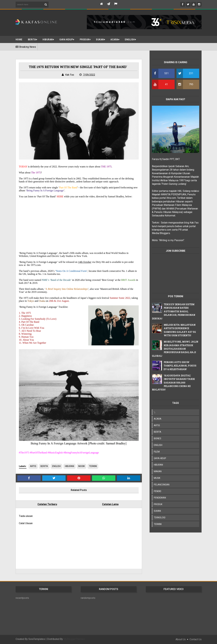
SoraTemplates (37, 639)
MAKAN (158, 471)
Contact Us (196, 639)
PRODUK (85, 40)
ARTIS (33, 466)
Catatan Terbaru (47, 504)
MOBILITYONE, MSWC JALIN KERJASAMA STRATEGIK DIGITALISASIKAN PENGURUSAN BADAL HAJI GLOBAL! (175, 349)
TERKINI (93, 466)
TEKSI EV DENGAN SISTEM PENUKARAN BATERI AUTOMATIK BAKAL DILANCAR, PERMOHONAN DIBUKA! (174, 311)
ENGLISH (130, 40)
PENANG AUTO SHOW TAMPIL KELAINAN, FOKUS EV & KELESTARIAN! (180, 366)
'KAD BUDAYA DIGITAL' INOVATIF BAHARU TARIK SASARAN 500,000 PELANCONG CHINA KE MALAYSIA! (173, 383)
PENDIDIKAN (160, 498)
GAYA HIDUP (160, 458)
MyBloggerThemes (74, 639)
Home (19, 40)
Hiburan (48, 40)
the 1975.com (34, 265)
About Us (181, 639)
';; (155, 412)
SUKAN (100, 40)
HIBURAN (69, 466)
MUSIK (82, 466)
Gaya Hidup (66, 40)
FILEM (157, 452)
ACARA (114, 40)
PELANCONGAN (162, 485)
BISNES (158, 438)
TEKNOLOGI (160, 518)
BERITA (32, 40)
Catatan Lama (110, 504)
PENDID (158, 491)
